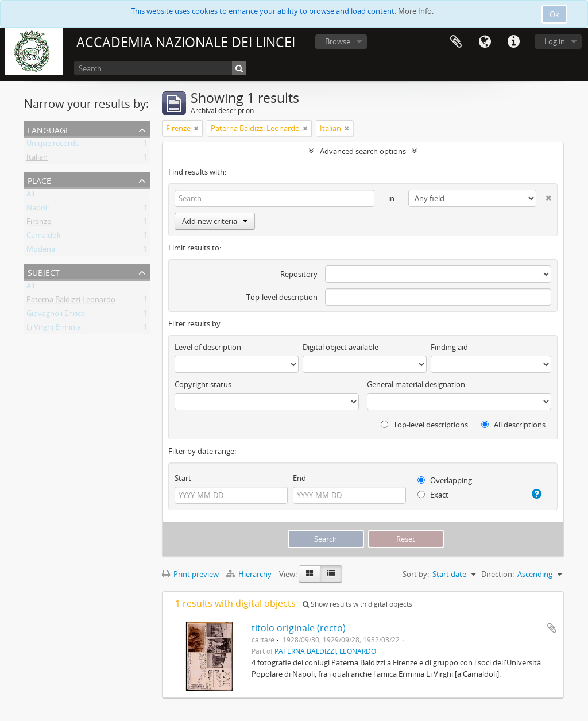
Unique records (53, 145)
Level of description (208, 347)
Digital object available (341, 347)
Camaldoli (43, 237)
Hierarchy (250, 574)
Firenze (39, 223)
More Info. (416, 11)
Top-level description (282, 297)
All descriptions (513, 425)
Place (39, 180)
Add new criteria (215, 221)
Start (183, 478)
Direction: (498, 574)
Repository (299, 274)
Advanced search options (363, 151)
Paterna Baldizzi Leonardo (71, 302)
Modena (41, 251)
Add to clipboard (552, 628)
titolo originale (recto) (299, 628)
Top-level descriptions (424, 425)
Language (485, 42)
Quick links (513, 42)
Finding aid (449, 347)
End (299, 478)
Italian (37, 159)
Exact (433, 495)
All (30, 196)
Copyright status (203, 384)
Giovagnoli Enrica (56, 315)
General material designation (416, 384)
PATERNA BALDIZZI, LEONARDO (325, 651)
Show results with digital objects (357, 604)
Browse (338, 41)
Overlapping (445, 480)
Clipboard (456, 42)
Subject (44, 271)
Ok (554, 14)
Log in (555, 41)
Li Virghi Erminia (54, 329)
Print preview (190, 574)
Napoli (38, 210)
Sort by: (416, 574)
